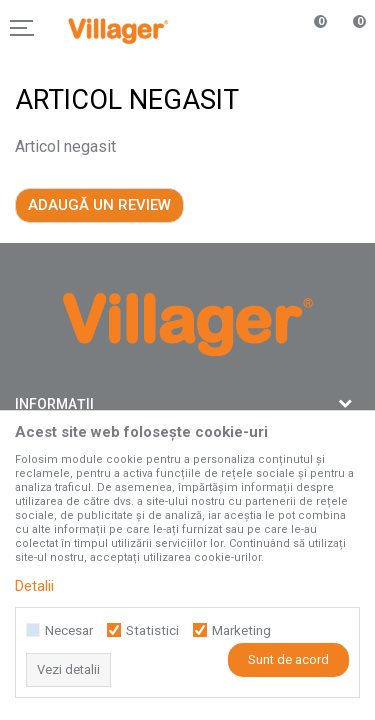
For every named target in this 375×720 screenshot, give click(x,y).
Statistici (152, 630)
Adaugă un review (99, 205)
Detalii (34, 586)
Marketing (241, 630)
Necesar (69, 630)
